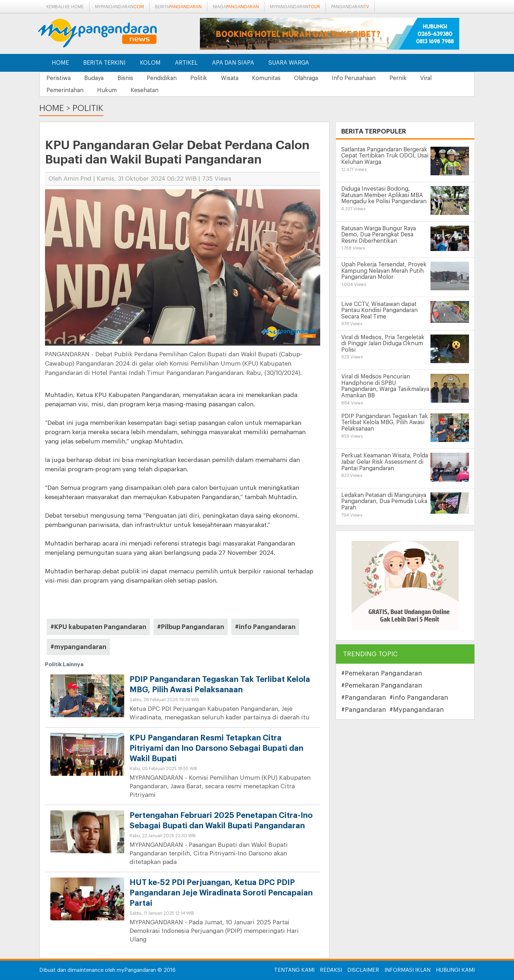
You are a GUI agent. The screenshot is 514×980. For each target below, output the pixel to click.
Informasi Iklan (407, 970)
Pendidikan (165, 78)
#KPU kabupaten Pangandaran (98, 627)
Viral (436, 78)
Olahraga (313, 78)
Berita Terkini (104, 63)
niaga (236, 7)
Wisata (235, 78)
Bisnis (127, 78)
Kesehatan (147, 90)
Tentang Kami (294, 970)
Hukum (108, 90)
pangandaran (350, 7)
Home (60, 63)
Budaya (95, 78)
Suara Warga (289, 63)
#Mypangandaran (417, 710)
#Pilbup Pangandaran (191, 627)
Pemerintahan (65, 90)
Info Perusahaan (362, 78)
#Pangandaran (364, 698)
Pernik (407, 78)
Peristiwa (59, 78)
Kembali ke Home (65, 7)
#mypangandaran (78, 647)
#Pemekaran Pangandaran (382, 673)
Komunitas (272, 78)
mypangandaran (119, 7)
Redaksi (331, 970)
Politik (203, 78)
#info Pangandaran (265, 627)
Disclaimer (363, 970)
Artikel (186, 63)
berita (178, 7)
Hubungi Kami (455, 970)
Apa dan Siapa (233, 63)
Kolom (150, 63)
